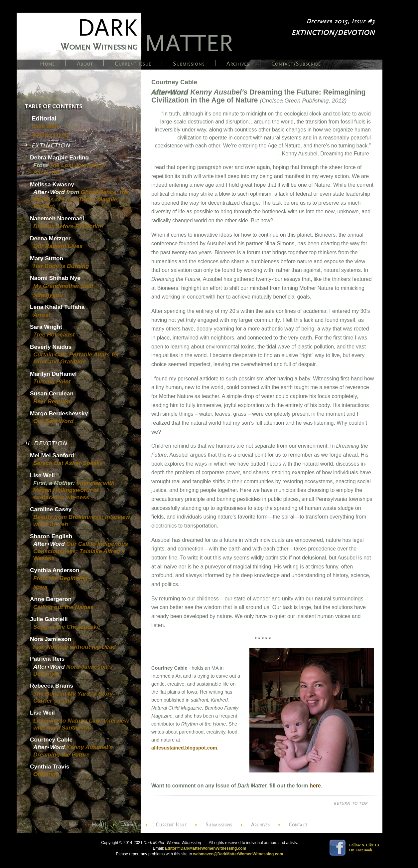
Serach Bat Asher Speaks (68, 463)
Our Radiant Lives (58, 246)
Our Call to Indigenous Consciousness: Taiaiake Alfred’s (81, 551)
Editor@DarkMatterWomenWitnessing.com (206, 848)
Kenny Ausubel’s (73, 751)
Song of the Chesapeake (67, 627)
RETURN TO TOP (350, 803)
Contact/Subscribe (296, 64)
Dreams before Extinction (68, 226)
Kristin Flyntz (52, 135)
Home (47, 64)
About (85, 64)
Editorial (44, 118)
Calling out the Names (64, 607)
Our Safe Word (53, 421)
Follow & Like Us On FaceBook (364, 848)
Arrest (42, 315)
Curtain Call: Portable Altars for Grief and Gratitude (76, 358)
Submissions (189, 64)
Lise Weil (46, 126)
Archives (238, 64)
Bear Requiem (53, 401)
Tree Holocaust (54, 334)
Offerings (46, 774)
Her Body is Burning (61, 266)
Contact (298, 825)
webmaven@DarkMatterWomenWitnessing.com (238, 854)
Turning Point (52, 381)
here (315, 786)
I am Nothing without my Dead (74, 647)
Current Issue (133, 64)
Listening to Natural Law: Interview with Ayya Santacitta (81, 724)
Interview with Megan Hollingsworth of (74, 490)
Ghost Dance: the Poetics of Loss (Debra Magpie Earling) (81, 199)
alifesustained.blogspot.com (184, 748)
